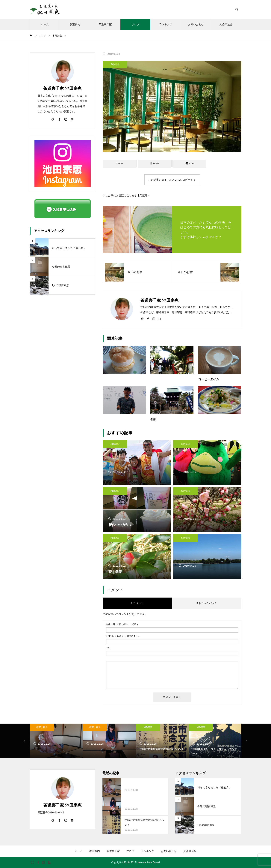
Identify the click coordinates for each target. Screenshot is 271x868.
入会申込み (226, 24)
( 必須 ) (122, 624)
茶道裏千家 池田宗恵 (62, 88)
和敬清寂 (115, 65)
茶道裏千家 (105, 24)
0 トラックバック (207, 603)
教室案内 (75, 24)
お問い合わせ (196, 24)
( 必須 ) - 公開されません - (124, 636)
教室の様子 (42, 727)
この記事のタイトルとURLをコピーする (172, 180)
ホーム (45, 24)
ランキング (166, 24)
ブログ (135, 24)
